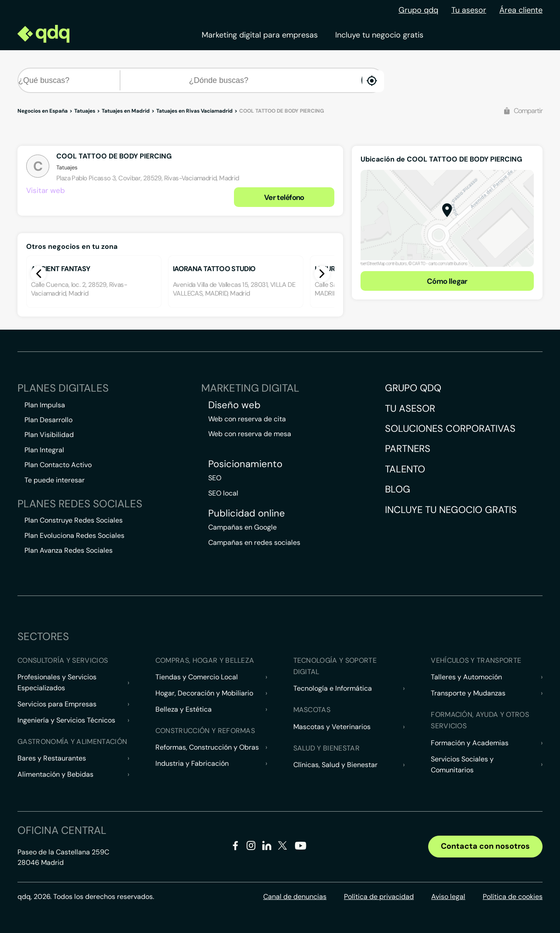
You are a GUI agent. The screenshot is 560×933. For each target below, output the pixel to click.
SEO (215, 478)
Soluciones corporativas (450, 429)
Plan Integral (44, 450)
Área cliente (521, 10)
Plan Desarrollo (48, 420)
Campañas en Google (242, 527)
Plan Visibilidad (49, 435)
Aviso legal (448, 897)
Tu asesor (469, 10)
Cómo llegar (447, 281)
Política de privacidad (379, 897)
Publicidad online (247, 513)
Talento (405, 469)
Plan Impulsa (45, 405)
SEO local (223, 493)
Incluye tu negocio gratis (379, 35)
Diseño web (234, 405)
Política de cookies (513, 897)
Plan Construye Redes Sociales (74, 520)
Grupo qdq (418, 10)
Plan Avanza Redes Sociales (69, 550)
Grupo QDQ (413, 388)
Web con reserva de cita (247, 419)
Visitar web (46, 190)
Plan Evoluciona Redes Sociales (74, 535)
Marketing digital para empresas (260, 35)
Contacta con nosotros (485, 846)
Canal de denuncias (295, 897)
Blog (398, 489)
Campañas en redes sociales (254, 542)
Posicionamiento (245, 464)
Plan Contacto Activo (58, 465)
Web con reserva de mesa (250, 434)
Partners (408, 449)
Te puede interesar (55, 480)
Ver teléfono (284, 197)
